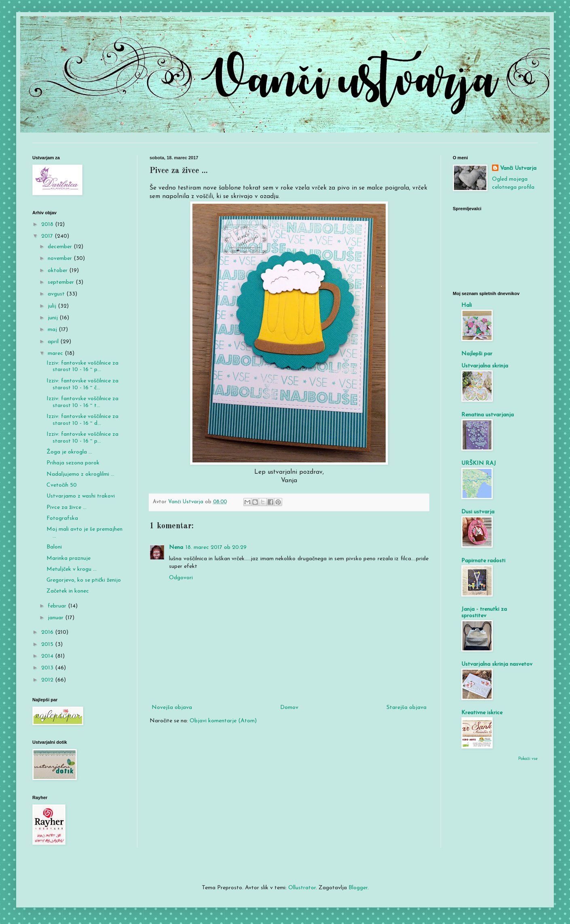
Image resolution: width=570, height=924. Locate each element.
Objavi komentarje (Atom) (223, 721)
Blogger (358, 888)
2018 (48, 225)
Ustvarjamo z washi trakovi (81, 496)
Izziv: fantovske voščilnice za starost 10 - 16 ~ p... (82, 367)
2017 (48, 236)
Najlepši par (477, 354)
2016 (48, 632)
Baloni (54, 547)
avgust (57, 294)
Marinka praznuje (69, 558)
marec (56, 353)
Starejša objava (406, 708)
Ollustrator (302, 888)
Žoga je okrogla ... (69, 452)
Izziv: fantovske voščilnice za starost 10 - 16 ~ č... (82, 384)
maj (53, 330)
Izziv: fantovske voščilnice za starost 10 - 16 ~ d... (82, 420)
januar (56, 618)
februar (58, 606)
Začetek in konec (68, 591)
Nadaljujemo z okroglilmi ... (80, 474)
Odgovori (181, 578)
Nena (176, 547)
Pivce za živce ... (66, 507)
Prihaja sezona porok (73, 463)
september (62, 282)
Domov (289, 708)
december (61, 247)
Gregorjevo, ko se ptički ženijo (84, 580)
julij (53, 306)
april (54, 342)
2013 (48, 668)
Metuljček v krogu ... (72, 569)
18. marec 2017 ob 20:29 (216, 547)
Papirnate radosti (483, 561)
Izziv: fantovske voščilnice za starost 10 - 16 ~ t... (82, 402)
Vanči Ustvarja (518, 168)
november (61, 258)
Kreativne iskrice (482, 713)
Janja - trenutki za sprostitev (484, 613)
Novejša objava (172, 708)
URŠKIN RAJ (479, 463)
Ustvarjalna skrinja (485, 366)
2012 (48, 680)
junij (54, 318)
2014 (48, 656)
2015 (48, 644)
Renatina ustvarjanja (488, 415)
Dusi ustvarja (478, 512)
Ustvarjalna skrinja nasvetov (497, 664)
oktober (58, 271)
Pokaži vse (528, 759)
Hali (467, 305)
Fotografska (62, 518)
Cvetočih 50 (62, 485)
